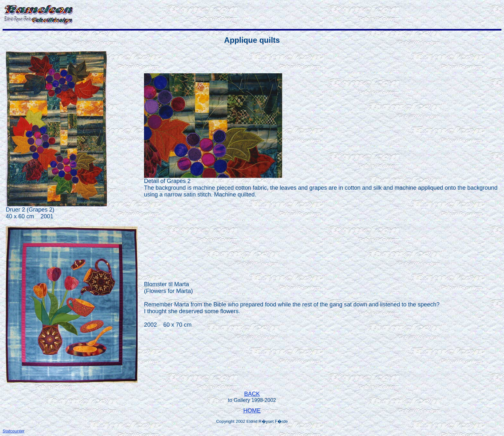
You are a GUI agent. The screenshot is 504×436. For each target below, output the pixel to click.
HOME (252, 411)
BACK (252, 394)
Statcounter (14, 431)
